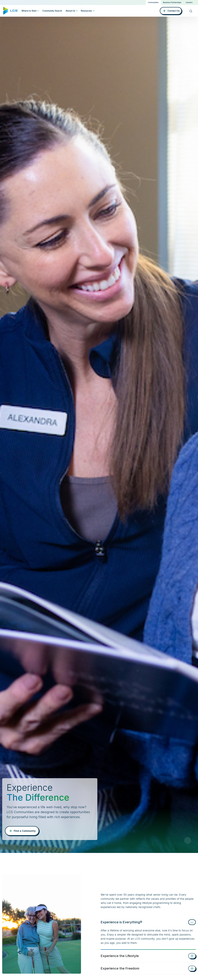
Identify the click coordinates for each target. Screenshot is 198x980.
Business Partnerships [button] (172, 2)
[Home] (11, 10)
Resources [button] (86, 11)
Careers (189, 2)
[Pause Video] (188, 841)
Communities (153, 2)
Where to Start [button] (29, 11)
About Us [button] (70, 11)
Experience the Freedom (120, 968)
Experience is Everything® (121, 922)
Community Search (52, 11)
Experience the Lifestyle (120, 956)
